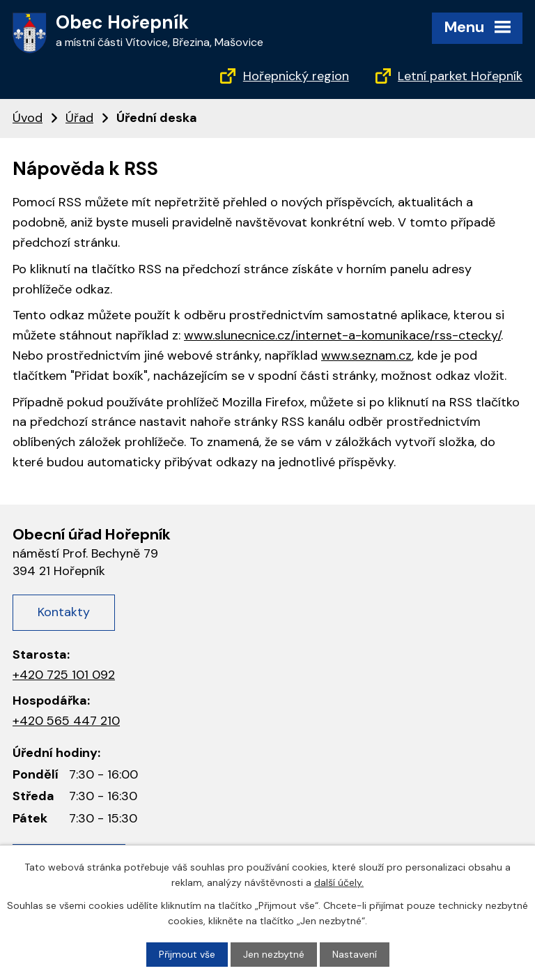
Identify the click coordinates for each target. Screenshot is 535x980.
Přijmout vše (187, 954)
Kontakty (64, 612)
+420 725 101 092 (64, 675)
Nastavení (355, 954)
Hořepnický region (296, 76)
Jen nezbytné (274, 954)
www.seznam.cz (366, 355)
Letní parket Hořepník (460, 76)
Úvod (28, 118)
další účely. (339, 882)
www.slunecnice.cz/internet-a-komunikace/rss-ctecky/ (342, 335)
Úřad (79, 118)
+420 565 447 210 (66, 721)
